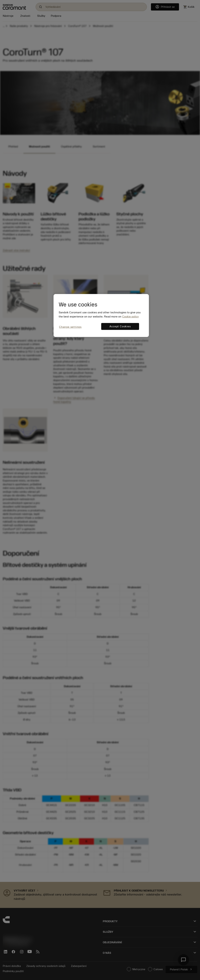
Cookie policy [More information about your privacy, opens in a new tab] (130, 317)
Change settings (70, 327)
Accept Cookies (120, 326)
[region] (101, 315)
